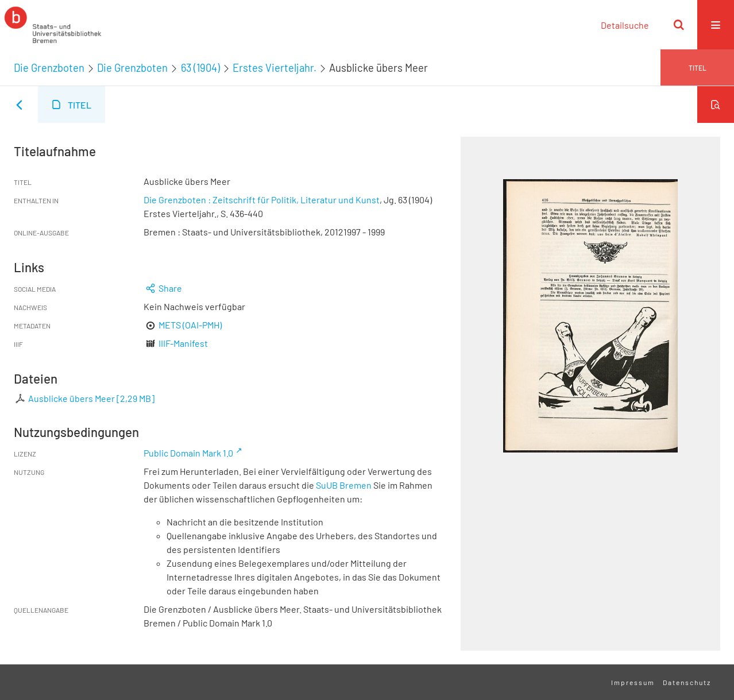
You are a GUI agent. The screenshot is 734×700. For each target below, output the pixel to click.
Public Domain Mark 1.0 (188, 453)
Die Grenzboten (49, 68)
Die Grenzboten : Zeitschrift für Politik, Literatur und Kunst (262, 200)
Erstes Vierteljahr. (275, 68)
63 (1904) (200, 68)
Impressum (633, 682)
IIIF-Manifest (183, 343)
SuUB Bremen (344, 485)
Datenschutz (687, 682)
